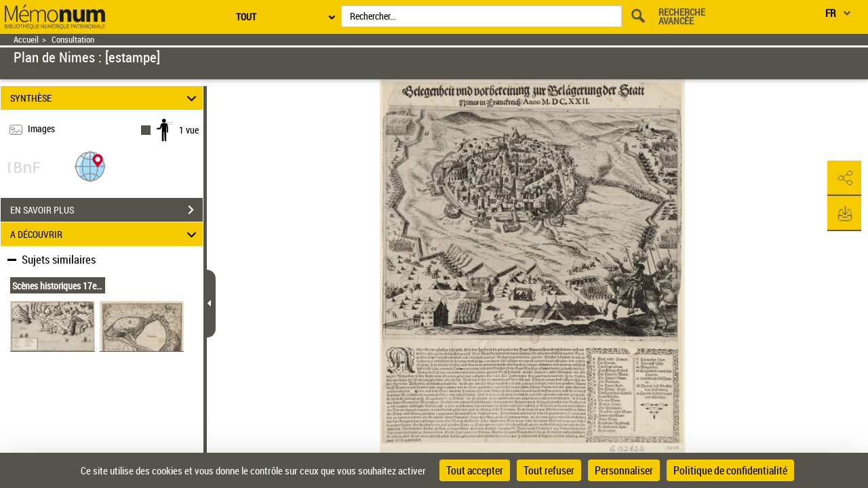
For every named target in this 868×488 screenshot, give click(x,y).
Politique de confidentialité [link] (730, 470)
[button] (90, 166)
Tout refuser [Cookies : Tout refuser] (549, 470)
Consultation (73, 40)
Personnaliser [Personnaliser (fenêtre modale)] (624, 470)
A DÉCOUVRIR (105, 234)
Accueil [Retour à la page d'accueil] (26, 40)
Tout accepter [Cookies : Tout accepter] (475, 470)
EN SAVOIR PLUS (106, 210)
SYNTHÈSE (105, 98)
